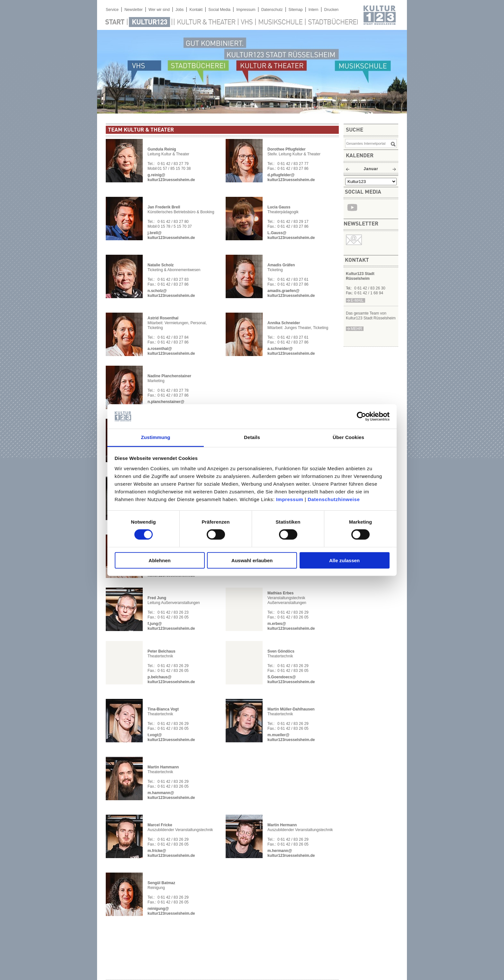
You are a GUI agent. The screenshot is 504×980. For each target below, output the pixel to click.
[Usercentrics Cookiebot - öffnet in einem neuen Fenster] (361, 417)
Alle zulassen (344, 560)
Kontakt (196, 10)
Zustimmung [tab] (156, 437)
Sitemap (296, 10)
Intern (314, 10)
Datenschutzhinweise (334, 499)
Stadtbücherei (333, 23)
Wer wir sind (159, 10)
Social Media (219, 10)
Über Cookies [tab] (348, 437)
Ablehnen (159, 560)
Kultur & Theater (206, 23)
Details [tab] (252, 437)
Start (115, 23)
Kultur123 (149, 23)
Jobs (180, 10)
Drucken (332, 10)
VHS (247, 23)
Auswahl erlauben (252, 560)
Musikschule (280, 23)
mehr (356, 329)
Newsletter (134, 10)
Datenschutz (272, 10)
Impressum (290, 499)
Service (112, 10)
